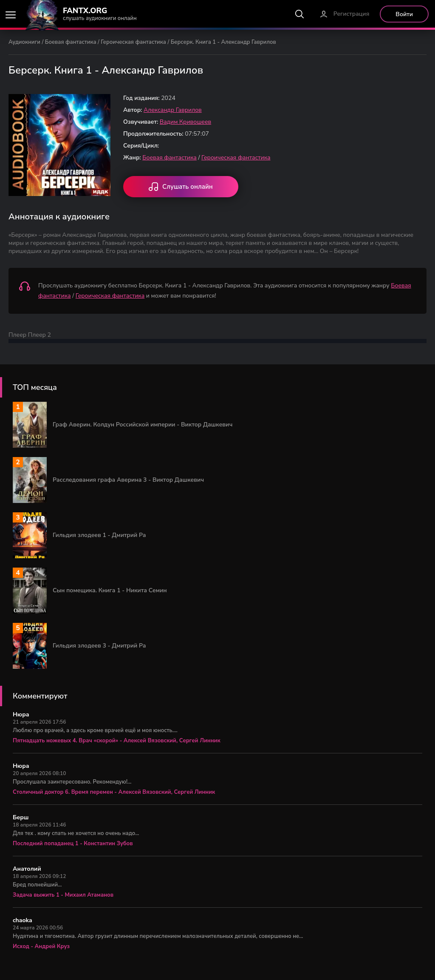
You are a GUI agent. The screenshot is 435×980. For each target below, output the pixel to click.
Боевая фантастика (71, 42)
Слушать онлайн (181, 187)
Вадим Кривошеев (185, 122)
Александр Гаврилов (173, 110)
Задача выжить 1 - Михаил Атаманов (63, 895)
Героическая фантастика (133, 42)
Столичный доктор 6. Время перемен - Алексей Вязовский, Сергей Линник (114, 792)
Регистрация (352, 14)
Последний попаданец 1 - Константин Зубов (73, 844)
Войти (404, 14)
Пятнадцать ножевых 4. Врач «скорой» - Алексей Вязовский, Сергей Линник (117, 741)
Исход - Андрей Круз (41, 946)
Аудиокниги (24, 42)
